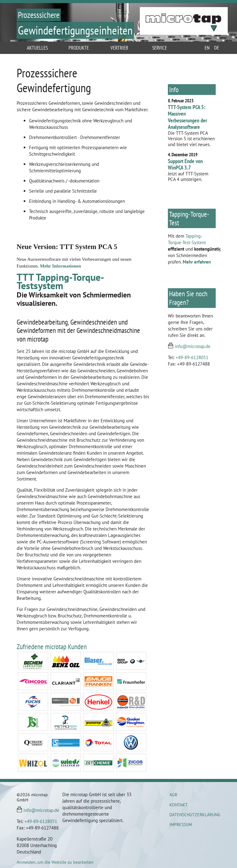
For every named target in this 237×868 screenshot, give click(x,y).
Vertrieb (119, 48)
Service (160, 48)
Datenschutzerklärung (195, 815)
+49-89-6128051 (192, 357)
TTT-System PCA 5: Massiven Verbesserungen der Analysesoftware (187, 117)
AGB (173, 795)
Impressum (181, 825)
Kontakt (179, 805)
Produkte (79, 48)
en (207, 48)
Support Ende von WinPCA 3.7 (185, 164)
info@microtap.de (193, 346)
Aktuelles (37, 48)
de (217, 48)
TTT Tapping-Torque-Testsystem (60, 281)
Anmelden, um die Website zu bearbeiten (55, 862)
